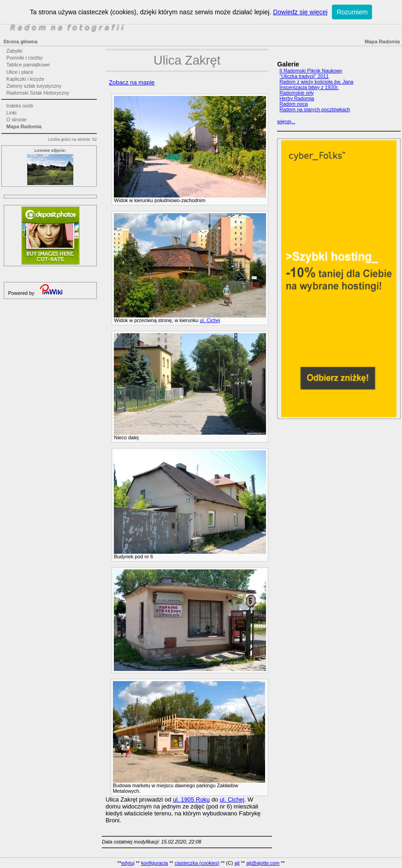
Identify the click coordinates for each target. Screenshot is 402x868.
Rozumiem (352, 12)
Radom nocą (293, 104)
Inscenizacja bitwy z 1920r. (309, 87)
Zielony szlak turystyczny (34, 86)
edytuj (128, 863)
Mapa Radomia (24, 126)
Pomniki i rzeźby (25, 58)
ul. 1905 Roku (191, 799)
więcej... (286, 121)
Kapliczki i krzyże (25, 79)
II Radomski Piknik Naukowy (311, 71)
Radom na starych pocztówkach (315, 109)
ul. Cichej (210, 320)
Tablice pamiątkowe (28, 65)
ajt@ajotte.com (263, 863)
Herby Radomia (297, 98)
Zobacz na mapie (132, 82)
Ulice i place (20, 72)
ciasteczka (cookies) (197, 863)
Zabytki (15, 51)
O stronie (17, 120)
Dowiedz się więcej (300, 12)
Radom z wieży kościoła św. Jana (316, 82)
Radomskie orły (296, 93)
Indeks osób (20, 106)
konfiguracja (154, 863)
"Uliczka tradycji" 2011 (304, 76)
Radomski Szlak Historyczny (38, 93)
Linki (12, 113)
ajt (237, 863)
